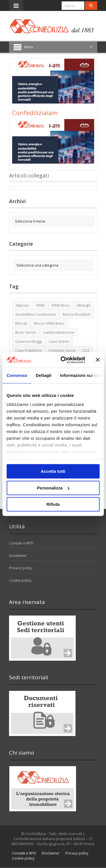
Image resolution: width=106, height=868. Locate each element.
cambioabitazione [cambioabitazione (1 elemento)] (59, 332)
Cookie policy (20, 580)
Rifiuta (53, 504)
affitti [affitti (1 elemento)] (40, 305)
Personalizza (53, 488)
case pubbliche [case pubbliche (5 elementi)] (29, 350)
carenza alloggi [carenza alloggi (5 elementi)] (29, 341)
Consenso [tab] (17, 375)
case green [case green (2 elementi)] (59, 341)
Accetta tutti (53, 471)
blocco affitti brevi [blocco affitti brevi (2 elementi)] (49, 323)
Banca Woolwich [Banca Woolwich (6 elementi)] (77, 314)
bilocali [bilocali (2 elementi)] (21, 323)
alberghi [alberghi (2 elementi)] (84, 305)
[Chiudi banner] (98, 360)
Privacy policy (21, 568)
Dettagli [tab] (44, 375)
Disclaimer (18, 555)
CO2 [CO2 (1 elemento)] (86, 350)
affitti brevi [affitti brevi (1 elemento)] (61, 305)
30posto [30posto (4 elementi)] (22, 305)
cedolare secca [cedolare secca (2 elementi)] (62, 350)
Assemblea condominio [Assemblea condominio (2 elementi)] (36, 314)
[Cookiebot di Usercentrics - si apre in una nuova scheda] (63, 360)
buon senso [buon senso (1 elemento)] (26, 332)
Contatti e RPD (21, 543)
